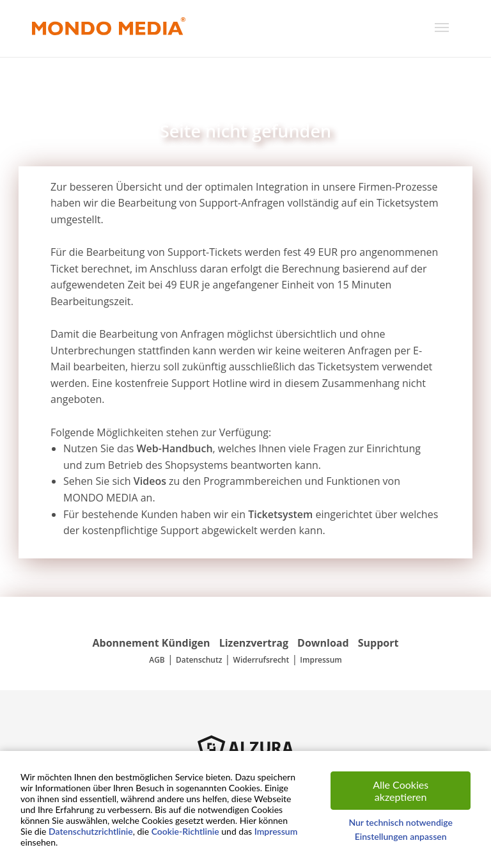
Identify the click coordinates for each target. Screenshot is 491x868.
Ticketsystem (280, 514)
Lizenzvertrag (254, 643)
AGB (157, 660)
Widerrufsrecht (261, 660)
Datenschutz (199, 660)
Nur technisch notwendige (401, 822)
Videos (150, 481)
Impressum (321, 660)
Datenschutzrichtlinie (91, 831)
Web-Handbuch (174, 448)
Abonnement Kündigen (152, 643)
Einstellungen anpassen (401, 836)
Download (323, 643)
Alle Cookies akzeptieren (401, 791)
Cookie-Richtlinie (185, 831)
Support (378, 643)
